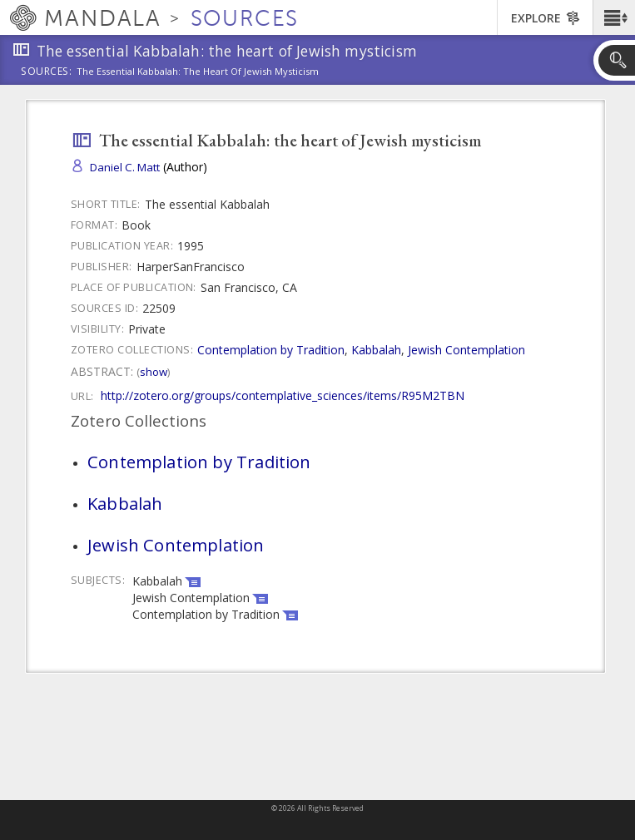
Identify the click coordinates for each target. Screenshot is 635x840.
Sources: (47, 72)
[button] (614, 17)
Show (154, 372)
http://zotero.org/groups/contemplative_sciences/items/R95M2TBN (283, 395)
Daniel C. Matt (125, 167)
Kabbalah (376, 350)
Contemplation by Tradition (271, 350)
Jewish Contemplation (466, 350)
